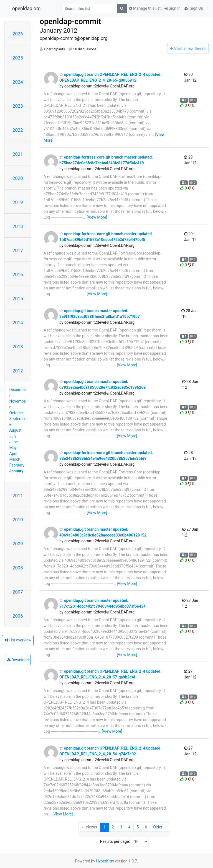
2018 (18, 226)
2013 (18, 347)
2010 (18, 520)
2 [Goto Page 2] (113, 827)
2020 (18, 178)
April (13, 454)
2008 (18, 568)
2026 (18, 34)
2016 (18, 274)
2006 (18, 616)
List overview (18, 640)
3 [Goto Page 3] (121, 827)
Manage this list (145, 8)
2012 (18, 371)
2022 (18, 130)
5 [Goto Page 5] (138, 827)
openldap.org (26, 9)
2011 (18, 496)
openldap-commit (70, 21)
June (14, 442)
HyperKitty (105, 861)
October (16, 413)
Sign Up (194, 8)
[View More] (97, 217)
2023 (18, 106)
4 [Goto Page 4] (130, 827)
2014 (18, 323)
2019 (18, 202)
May (13, 448)
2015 (18, 299)
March (15, 459)
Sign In (173, 8)
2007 (18, 592)
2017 (18, 250)
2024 (18, 82)
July (13, 436)
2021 (18, 154)
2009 (18, 544)
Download (18, 660)
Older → (160, 827)
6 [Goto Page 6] (146, 827)
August (16, 430)
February (17, 465)
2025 (18, 58)
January (17, 471)
